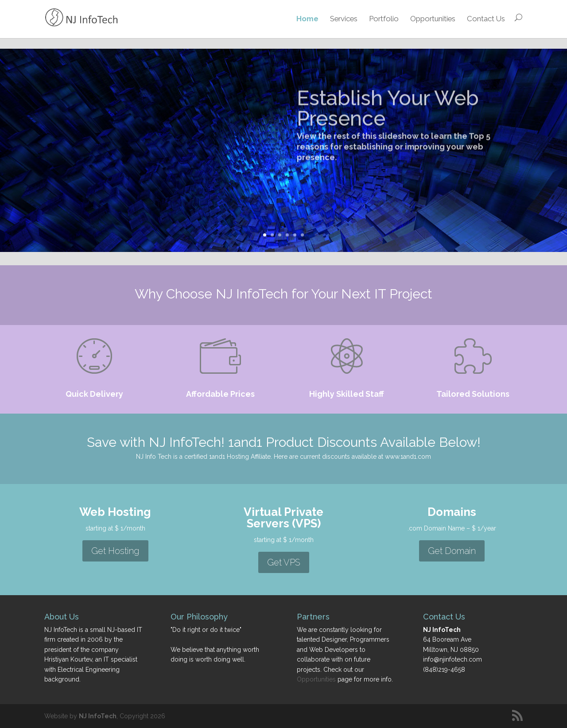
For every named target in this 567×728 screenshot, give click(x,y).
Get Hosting (115, 551)
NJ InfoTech (98, 716)
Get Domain (452, 551)
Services (344, 19)
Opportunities (433, 19)
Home (307, 19)
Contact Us (486, 19)
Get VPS (284, 562)
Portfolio (384, 19)
